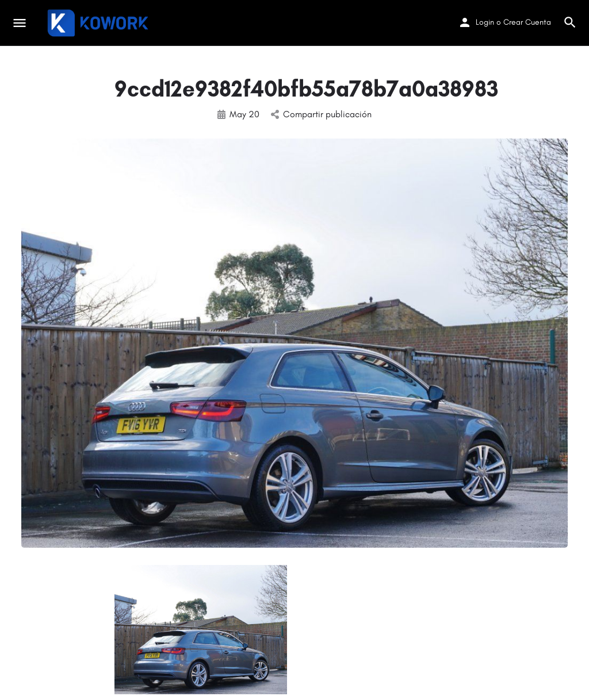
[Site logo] (99, 23)
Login (485, 22)
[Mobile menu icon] (20, 23)
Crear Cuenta (527, 22)
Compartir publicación (321, 114)
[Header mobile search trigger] (570, 22)
